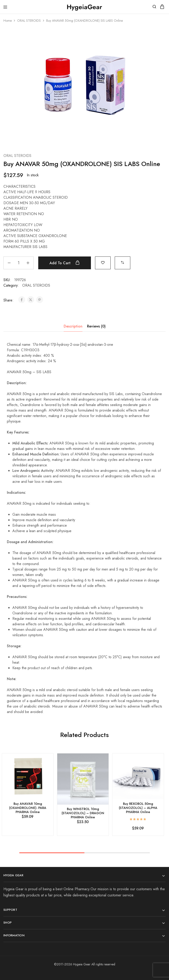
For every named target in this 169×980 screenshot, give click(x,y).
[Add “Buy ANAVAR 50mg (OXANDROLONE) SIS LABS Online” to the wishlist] (103, 262)
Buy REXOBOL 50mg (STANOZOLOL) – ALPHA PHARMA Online (138, 808)
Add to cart (65, 263)
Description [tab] (73, 326)
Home (8, 21)
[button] (123, 262)
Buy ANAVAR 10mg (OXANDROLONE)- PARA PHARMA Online (28, 808)
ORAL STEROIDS (29, 21)
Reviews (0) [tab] (96, 326)
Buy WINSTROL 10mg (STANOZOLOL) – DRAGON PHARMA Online (83, 813)
